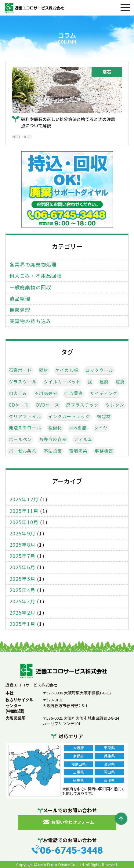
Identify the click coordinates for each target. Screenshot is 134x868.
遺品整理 (20, 299)
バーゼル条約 (23, 451)
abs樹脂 (78, 428)
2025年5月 (22, 579)
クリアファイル (25, 416)
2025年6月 (22, 567)
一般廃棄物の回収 (31, 287)
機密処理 (20, 310)
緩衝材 (55, 428)
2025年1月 (22, 624)
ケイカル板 (67, 370)
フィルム (83, 439)
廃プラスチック (82, 405)
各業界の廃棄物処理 (33, 265)
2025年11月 (24, 511)
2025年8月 (22, 545)
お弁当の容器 (53, 439)
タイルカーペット (62, 382)
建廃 (104, 382)
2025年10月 (24, 522)
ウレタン (115, 405)
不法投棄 (53, 451)
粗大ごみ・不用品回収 (36, 276)
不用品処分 (46, 393)
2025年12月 (24, 499)
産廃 (120, 382)
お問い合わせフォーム (73, 822)
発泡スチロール (25, 428)
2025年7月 (22, 556)
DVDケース (48, 405)
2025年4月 (22, 590)
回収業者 (74, 393)
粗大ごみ (18, 393)
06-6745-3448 (71, 850)
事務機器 (104, 451)
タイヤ (101, 428)
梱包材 (104, 416)
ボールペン (20, 439)
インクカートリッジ (69, 416)
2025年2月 (22, 613)
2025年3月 (22, 601)
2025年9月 (22, 533)
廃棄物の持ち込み (31, 321)
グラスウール (23, 382)
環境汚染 (79, 451)
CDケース (19, 405)
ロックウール (99, 370)
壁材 (44, 370)
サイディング (104, 393)
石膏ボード (20, 370)
